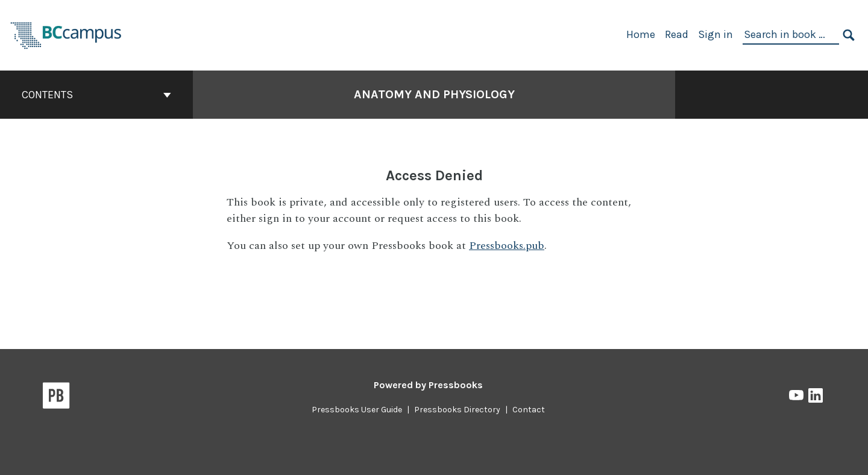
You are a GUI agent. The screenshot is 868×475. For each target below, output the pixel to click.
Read (677, 34)
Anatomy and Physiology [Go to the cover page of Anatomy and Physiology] (434, 94)
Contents (96, 95)
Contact (529, 410)
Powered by (428, 385)
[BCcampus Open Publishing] (66, 34)
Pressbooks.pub (507, 246)
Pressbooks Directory (457, 410)
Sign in (715, 34)
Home (641, 34)
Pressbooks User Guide (357, 410)
